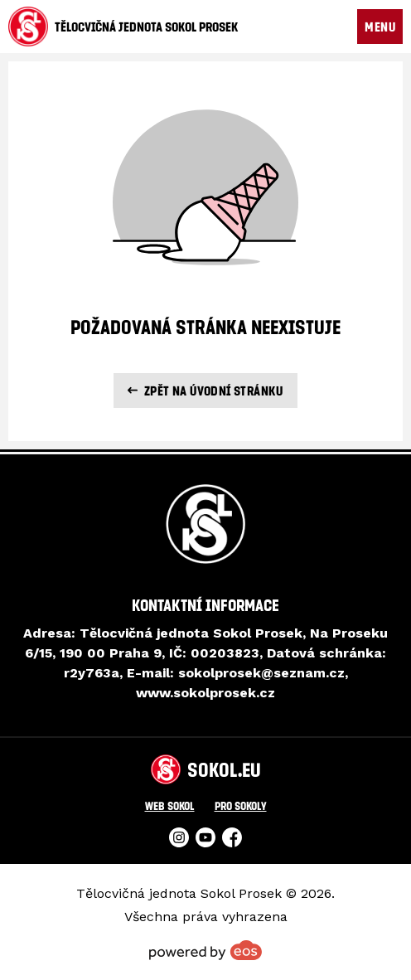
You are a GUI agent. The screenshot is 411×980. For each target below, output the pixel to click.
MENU (380, 27)
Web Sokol (170, 805)
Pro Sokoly (241, 805)
